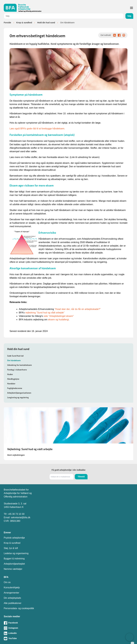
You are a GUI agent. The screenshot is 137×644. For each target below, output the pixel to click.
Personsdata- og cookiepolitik (19, 608)
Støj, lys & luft (11, 548)
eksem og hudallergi (58, 320)
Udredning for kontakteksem (20, 365)
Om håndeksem (14, 360)
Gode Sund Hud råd (15, 356)
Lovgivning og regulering (18, 397)
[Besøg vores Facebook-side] (68, 623)
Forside (7, 23)
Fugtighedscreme (15, 388)
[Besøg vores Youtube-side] (68, 639)
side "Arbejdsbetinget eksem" (59, 316)
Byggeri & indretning (14, 559)
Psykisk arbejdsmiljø (14, 538)
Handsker (11, 384)
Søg (129, 16)
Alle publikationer (13, 603)
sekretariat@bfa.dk (21, 517)
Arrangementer (12, 593)
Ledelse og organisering (16, 553)
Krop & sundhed (24, 23)
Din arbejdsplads (12, 598)
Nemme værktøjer (13, 569)
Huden (10, 374)
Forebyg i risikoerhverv (17, 370)
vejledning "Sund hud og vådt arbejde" (45, 313)
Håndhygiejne (13, 379)
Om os (7, 582)
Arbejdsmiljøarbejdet (14, 564)
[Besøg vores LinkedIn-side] (68, 633)
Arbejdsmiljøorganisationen (19, 393)
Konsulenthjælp (12, 587)
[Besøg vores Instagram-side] (68, 628)
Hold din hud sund (46, 23)
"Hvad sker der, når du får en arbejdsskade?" (78, 309)
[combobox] (64, 16)
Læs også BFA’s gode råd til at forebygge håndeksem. (37, 129)
